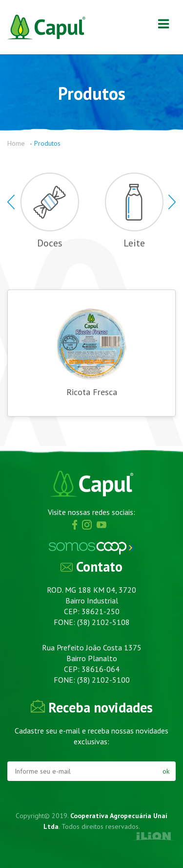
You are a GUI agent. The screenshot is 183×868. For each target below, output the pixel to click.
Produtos (47, 143)
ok (166, 771)
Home (16, 143)
